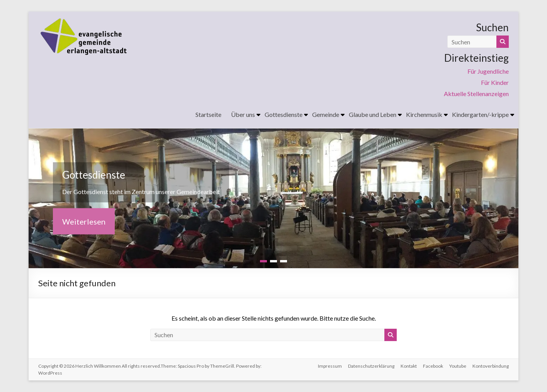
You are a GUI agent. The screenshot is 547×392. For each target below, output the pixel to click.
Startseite (208, 114)
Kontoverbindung (491, 366)
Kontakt (409, 366)
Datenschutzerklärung (371, 366)
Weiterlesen (84, 221)
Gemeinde (326, 114)
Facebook (433, 366)
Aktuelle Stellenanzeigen (476, 94)
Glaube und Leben (373, 114)
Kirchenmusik (424, 114)
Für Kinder (495, 82)
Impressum (330, 366)
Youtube (458, 366)
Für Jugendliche (488, 71)
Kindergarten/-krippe (480, 114)
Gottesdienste (284, 114)
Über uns (243, 114)
